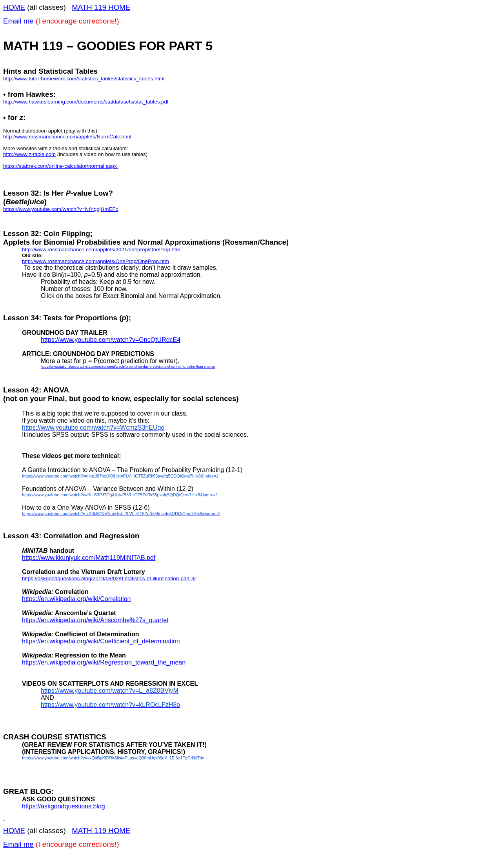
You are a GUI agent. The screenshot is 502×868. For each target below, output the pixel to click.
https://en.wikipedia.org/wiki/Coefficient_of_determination (101, 641)
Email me (18, 21)
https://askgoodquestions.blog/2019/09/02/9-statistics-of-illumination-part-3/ (109, 578)
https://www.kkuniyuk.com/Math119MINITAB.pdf (89, 558)
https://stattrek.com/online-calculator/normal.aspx (61, 166)
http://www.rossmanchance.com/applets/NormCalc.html (67, 137)
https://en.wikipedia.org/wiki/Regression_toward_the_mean (104, 662)
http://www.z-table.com (29, 154)
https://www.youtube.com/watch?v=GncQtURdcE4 (111, 340)
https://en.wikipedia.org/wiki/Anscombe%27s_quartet (95, 620)
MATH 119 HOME (101, 7)
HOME (14, 7)
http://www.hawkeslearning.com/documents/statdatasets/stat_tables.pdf (86, 102)
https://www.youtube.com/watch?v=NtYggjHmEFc (61, 209)
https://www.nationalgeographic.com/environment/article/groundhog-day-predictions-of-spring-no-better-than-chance (128, 367)
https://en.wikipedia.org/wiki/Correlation (76, 599)
